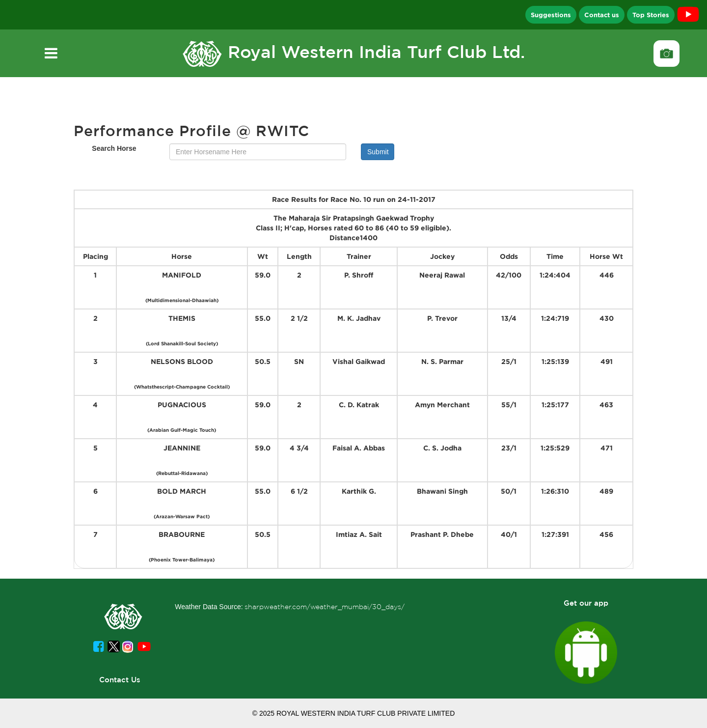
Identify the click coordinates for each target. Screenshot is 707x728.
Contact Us (120, 680)
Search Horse (114, 148)
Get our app (586, 603)
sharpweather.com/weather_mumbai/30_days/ (325, 607)
